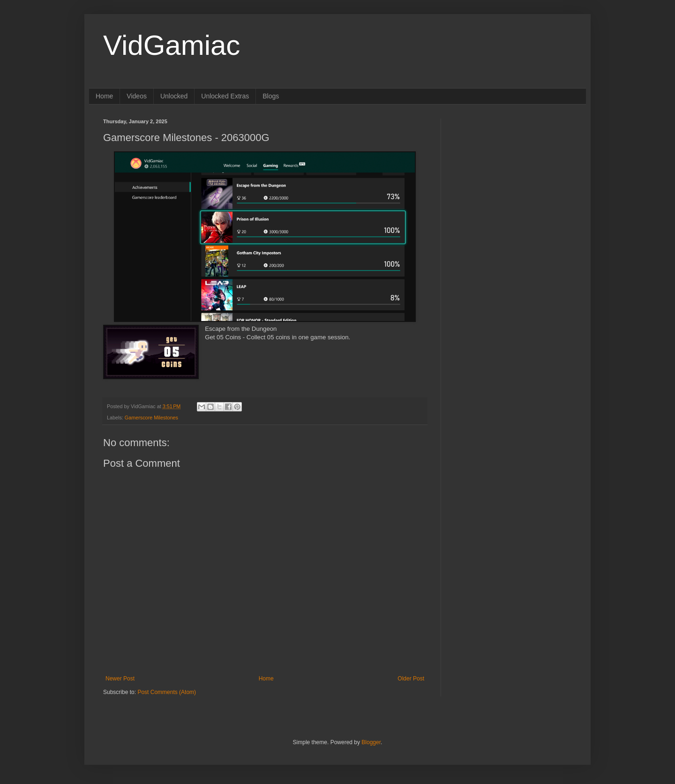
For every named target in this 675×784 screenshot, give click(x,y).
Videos (137, 96)
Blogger (371, 742)
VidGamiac (172, 45)
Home (104, 96)
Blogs (271, 96)
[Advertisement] (513, 177)
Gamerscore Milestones (151, 418)
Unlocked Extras (225, 96)
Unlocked (174, 96)
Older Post (411, 679)
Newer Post (120, 679)
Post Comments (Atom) (167, 692)
